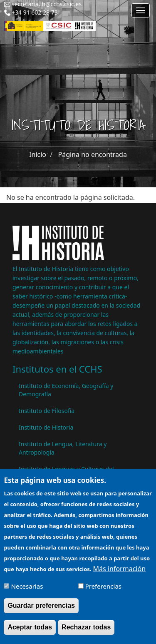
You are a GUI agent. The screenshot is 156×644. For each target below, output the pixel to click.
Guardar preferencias (41, 611)
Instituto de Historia (46, 427)
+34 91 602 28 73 (35, 12)
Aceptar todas (30, 633)
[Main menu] (141, 10)
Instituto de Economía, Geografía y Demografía (66, 390)
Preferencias (103, 592)
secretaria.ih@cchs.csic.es (47, 4)
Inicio (38, 154)
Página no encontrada (93, 154)
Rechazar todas (86, 633)
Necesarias (27, 592)
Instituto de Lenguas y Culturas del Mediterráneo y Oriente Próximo (66, 473)
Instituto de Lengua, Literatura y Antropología (63, 448)
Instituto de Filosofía (47, 411)
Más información (119, 574)
